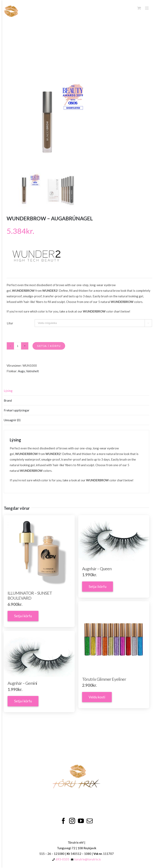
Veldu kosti (97, 697)
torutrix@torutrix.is (88, 859)
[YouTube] (81, 821)
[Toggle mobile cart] (139, 8)
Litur (10, 323)
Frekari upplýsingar (17, 410)
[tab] (77, 391)
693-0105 (62, 859)
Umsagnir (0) (12, 420)
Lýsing (8, 391)
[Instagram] (72, 821)
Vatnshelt (32, 371)
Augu (21, 371)
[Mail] (90, 821)
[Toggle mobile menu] (147, 8)
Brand (8, 400)
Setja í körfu (49, 346)
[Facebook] (63, 821)
